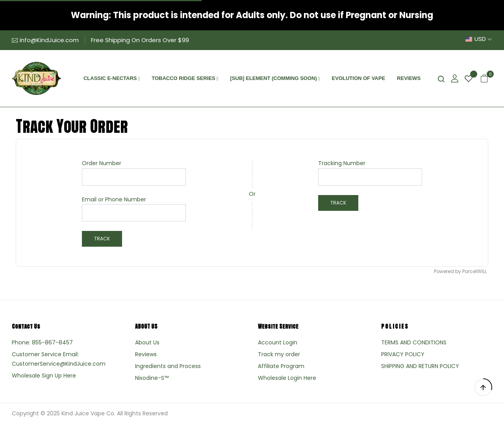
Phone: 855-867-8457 (42, 342)
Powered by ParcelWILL (460, 272)
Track (102, 239)
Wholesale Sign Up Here (44, 376)
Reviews (146, 354)
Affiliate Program (281, 366)
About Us (147, 342)
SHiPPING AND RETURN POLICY (420, 366)
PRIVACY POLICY (403, 354)
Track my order (279, 354)
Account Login (278, 342)
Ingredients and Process (168, 366)
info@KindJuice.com (49, 40)
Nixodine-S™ (152, 378)
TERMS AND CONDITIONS (414, 342)
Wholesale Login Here (287, 378)
